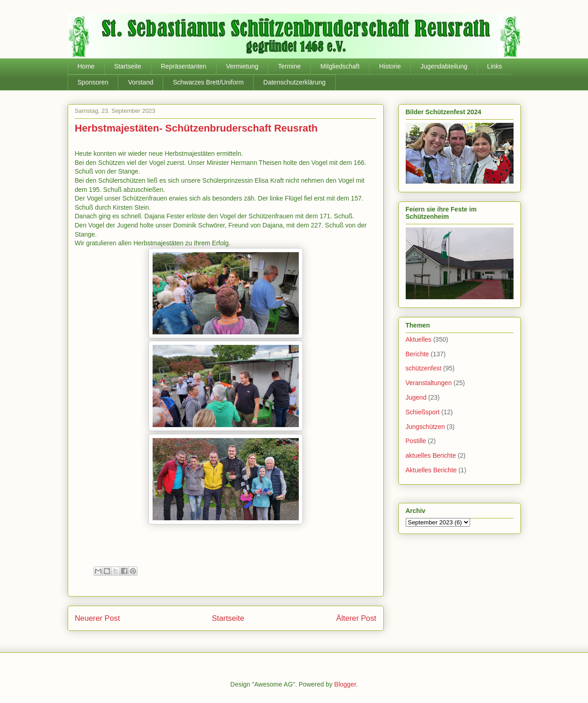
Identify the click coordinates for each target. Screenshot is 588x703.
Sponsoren (93, 82)
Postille (416, 441)
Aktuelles (419, 339)
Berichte (417, 354)
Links (495, 66)
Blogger (345, 684)
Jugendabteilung (444, 66)
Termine (289, 66)
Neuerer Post (98, 618)
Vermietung (242, 66)
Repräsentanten (184, 66)
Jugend (416, 397)
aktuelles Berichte (431, 455)
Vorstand (140, 82)
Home (86, 66)
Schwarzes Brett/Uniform (208, 82)
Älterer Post (356, 618)
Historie (390, 66)
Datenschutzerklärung (294, 82)
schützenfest (424, 368)
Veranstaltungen (429, 383)
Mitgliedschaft (340, 66)
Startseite (128, 66)
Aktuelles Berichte (431, 470)
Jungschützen (425, 427)
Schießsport (423, 412)
